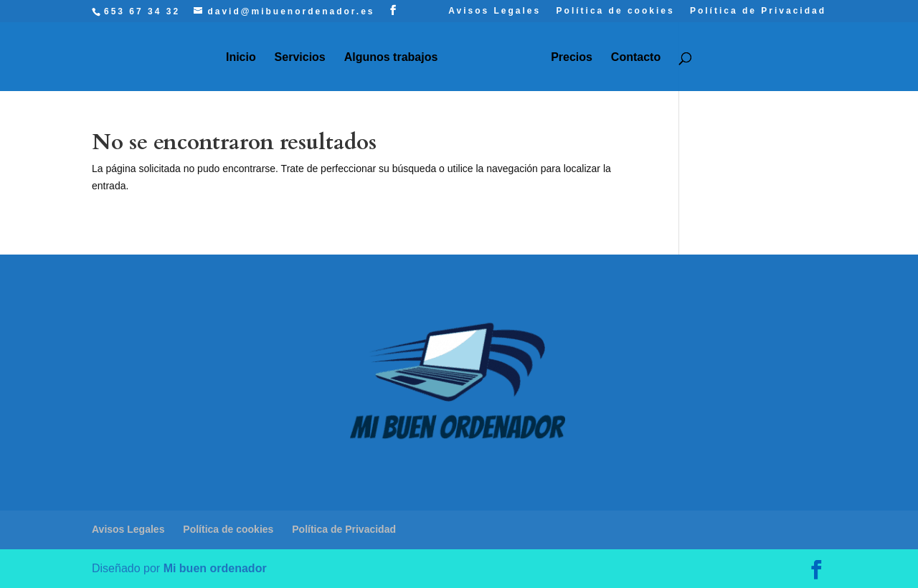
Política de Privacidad (758, 11)
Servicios (300, 58)
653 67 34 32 (142, 11)
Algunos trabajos (391, 58)
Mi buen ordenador (215, 568)
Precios (572, 58)
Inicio (241, 58)
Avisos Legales (495, 11)
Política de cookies (616, 11)
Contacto (636, 58)
